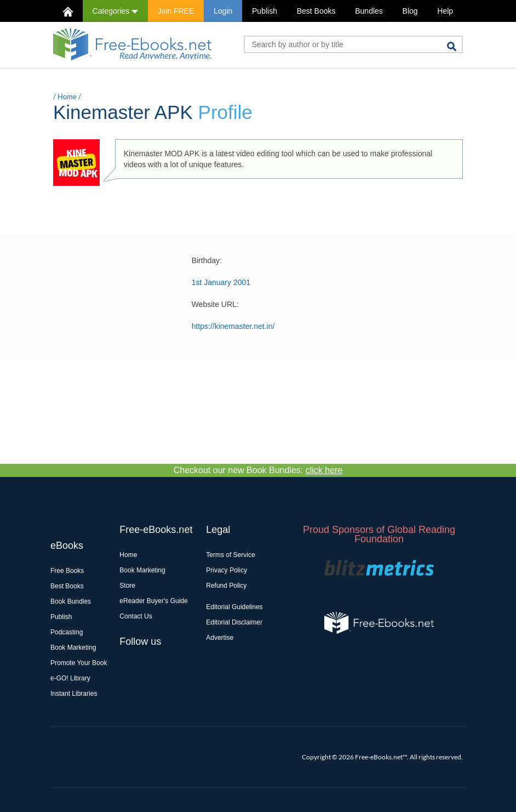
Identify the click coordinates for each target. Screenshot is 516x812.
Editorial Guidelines (234, 607)
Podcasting (67, 632)
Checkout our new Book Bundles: (258, 470)
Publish (265, 11)
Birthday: (207, 260)
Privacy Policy (227, 570)
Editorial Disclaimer (234, 622)
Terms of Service (230, 555)
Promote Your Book (79, 663)
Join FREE (176, 11)
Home (67, 96)
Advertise (220, 638)
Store (127, 586)
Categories (115, 11)
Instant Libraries (74, 694)
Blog (410, 11)
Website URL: (215, 304)
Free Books (67, 571)
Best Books (316, 11)
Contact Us (136, 616)
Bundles (369, 11)
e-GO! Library (70, 678)
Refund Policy (226, 586)
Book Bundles (71, 601)
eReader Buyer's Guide (153, 601)
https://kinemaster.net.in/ (233, 326)
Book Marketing (73, 648)
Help (445, 11)
